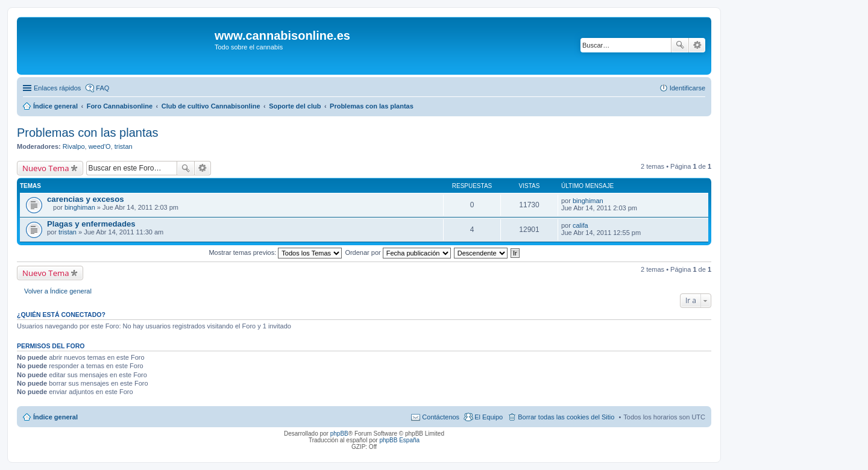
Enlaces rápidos (57, 88)
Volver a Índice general (58, 291)
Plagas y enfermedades (91, 224)
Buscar (680, 45)
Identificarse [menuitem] (687, 88)
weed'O (100, 146)
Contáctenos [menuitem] (441, 417)
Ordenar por (398, 252)
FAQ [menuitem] (102, 88)
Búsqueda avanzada (697, 45)
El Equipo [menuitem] (489, 417)
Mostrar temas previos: (275, 252)
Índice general (55, 417)
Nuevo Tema (46, 168)
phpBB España (399, 440)
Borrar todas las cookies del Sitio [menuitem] (566, 417)
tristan (124, 146)
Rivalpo (74, 146)
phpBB (339, 434)
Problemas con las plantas (88, 133)
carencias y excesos (86, 199)
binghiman (80, 207)
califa (580, 225)
